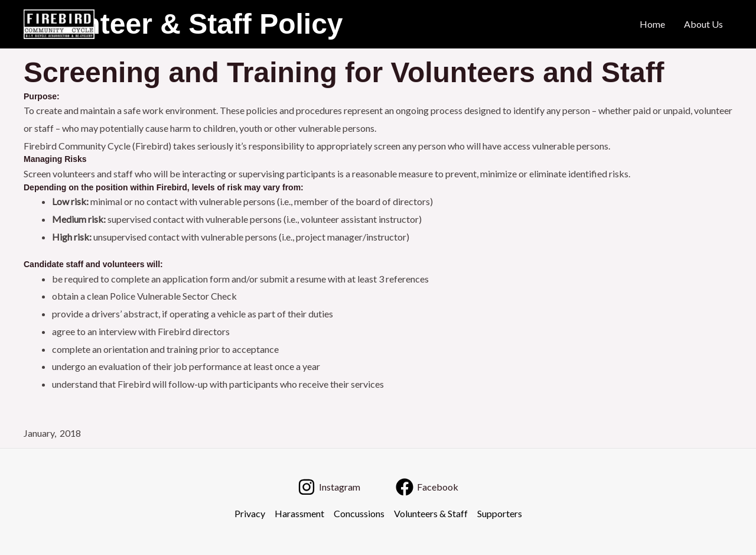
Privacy (250, 513)
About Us (703, 24)
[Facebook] (427, 487)
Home (652, 24)
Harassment (299, 513)
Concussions (359, 513)
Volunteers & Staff (431, 513)
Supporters (500, 513)
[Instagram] (329, 487)
